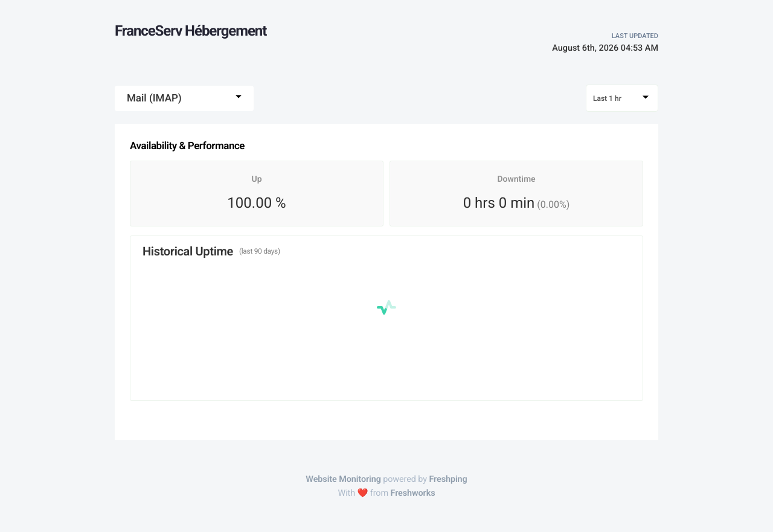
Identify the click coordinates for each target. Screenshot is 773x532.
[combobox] (184, 98)
